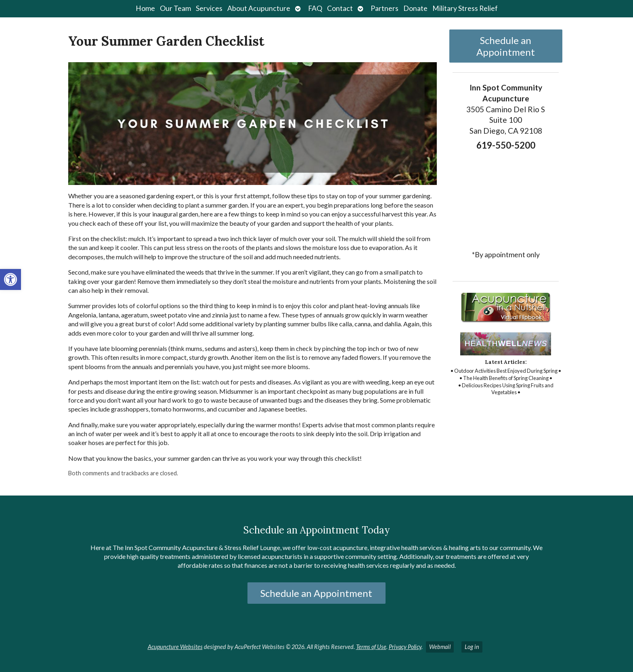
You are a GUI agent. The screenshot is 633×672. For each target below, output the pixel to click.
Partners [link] (385, 8)
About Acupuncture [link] (259, 8)
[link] (10, 279)
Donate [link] (415, 8)
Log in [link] (472, 647)
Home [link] (145, 8)
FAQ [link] (315, 8)
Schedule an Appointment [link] (506, 46)
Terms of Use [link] (371, 647)
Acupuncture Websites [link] (175, 647)
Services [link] (209, 8)
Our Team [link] (175, 8)
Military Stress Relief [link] (465, 8)
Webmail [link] (440, 647)
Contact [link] (340, 8)
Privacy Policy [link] (405, 647)
